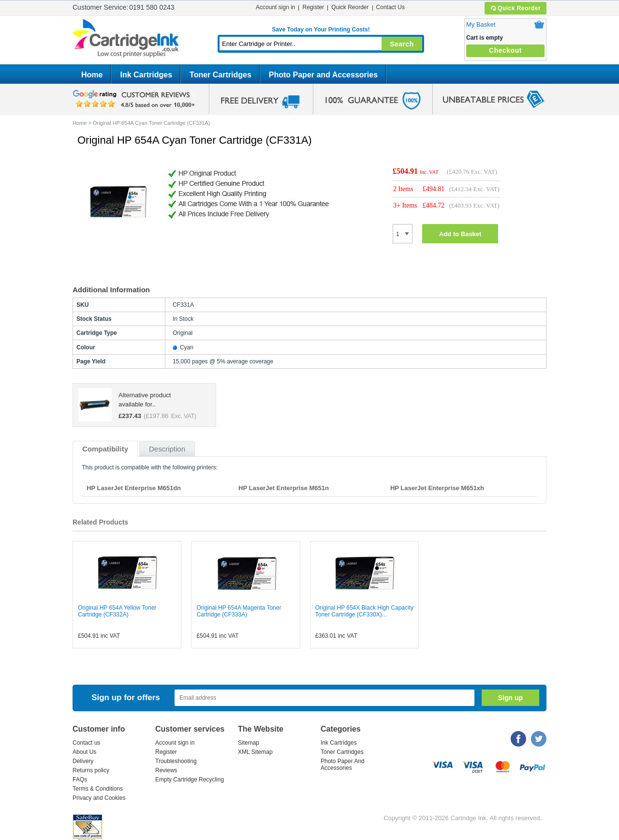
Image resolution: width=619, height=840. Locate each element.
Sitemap (249, 743)
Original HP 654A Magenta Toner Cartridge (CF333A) (239, 611)
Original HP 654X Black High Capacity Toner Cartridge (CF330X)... (364, 611)
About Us (84, 752)
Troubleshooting (176, 761)
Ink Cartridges (146, 75)
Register (313, 7)
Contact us (86, 743)
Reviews (166, 770)
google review (135, 99)
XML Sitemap (255, 752)
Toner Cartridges (221, 75)
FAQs (80, 780)
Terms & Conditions (98, 789)
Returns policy (91, 770)
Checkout (505, 50)
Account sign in (275, 7)
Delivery (83, 761)
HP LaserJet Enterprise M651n (284, 488)
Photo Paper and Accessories (323, 75)
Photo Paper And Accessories (343, 765)
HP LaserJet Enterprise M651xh (437, 488)
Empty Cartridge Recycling (190, 780)
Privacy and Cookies (99, 798)
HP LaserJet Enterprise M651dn (134, 488)
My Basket (481, 24)
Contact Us (391, 7)
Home (92, 75)
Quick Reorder (515, 8)
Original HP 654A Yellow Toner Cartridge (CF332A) (117, 611)
